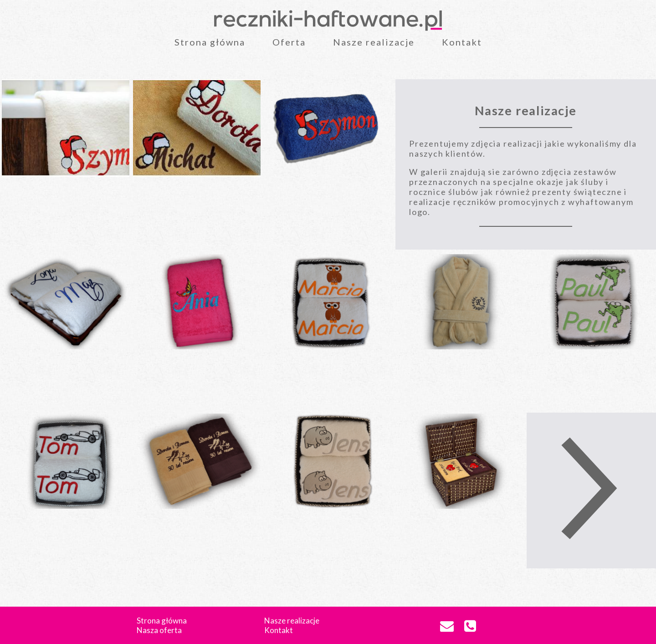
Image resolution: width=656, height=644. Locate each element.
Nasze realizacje (374, 42)
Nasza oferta (159, 630)
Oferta (289, 42)
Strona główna (210, 42)
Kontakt (462, 42)
